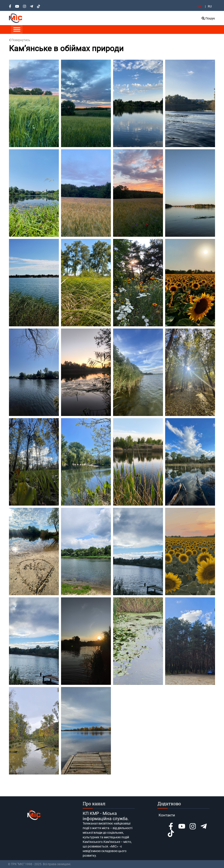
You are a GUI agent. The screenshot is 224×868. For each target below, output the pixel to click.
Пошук (208, 18)
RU (210, 6)
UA (200, 6)
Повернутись (20, 40)
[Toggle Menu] (17, 29)
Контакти (167, 815)
